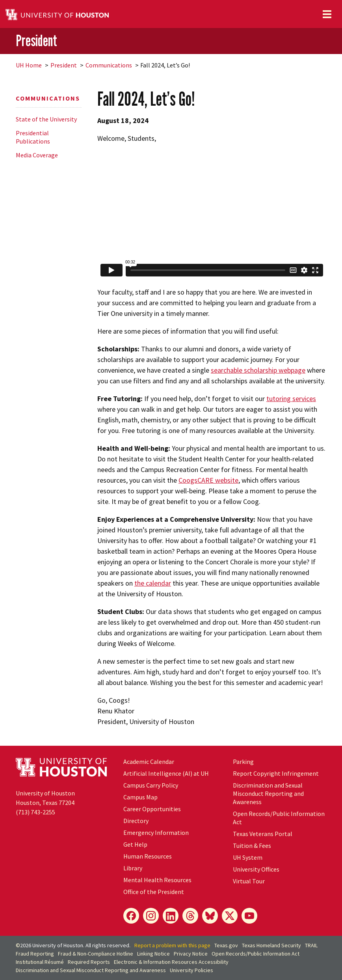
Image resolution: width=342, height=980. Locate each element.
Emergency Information (156, 833)
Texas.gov (226, 945)
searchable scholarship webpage (258, 370)
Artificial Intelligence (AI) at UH (166, 773)
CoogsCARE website (208, 480)
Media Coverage (37, 155)
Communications (109, 65)
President (36, 40)
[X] (230, 916)
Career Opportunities (152, 809)
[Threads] (190, 916)
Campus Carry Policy (151, 785)
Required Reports (89, 962)
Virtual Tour (249, 881)
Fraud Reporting (35, 954)
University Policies (191, 970)
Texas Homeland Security (271, 945)
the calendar (153, 583)
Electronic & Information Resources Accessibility (171, 962)
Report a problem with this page (172, 945)
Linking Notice (153, 954)
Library (133, 868)
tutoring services (291, 399)
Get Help (135, 844)
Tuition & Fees (252, 846)
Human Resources (148, 856)
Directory (136, 821)
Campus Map (140, 797)
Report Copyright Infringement (276, 773)
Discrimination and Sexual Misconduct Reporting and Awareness (268, 793)
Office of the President (154, 892)
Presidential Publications (33, 137)
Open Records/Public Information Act (256, 954)
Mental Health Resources (157, 880)
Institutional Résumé (40, 962)
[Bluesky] (210, 916)
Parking (243, 762)
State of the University (46, 119)
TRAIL (311, 945)
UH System (248, 857)
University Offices (256, 869)
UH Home (29, 65)
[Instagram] (151, 916)
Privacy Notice (191, 954)
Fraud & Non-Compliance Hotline (96, 954)
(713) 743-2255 (35, 812)
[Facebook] (131, 916)
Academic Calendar (149, 762)
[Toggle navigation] (327, 14)
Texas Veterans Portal (263, 834)
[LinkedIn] (171, 916)
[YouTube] (249, 916)
